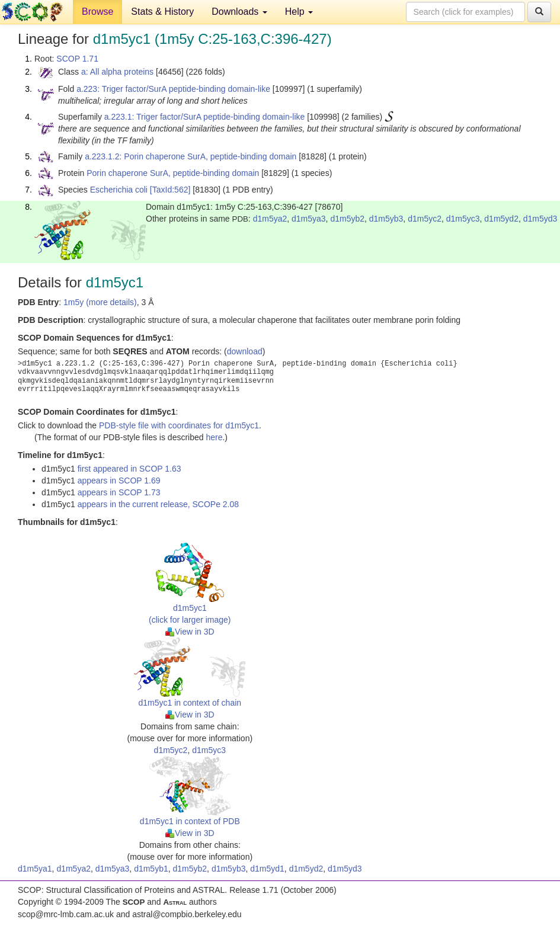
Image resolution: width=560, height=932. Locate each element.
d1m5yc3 (463, 219)
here (214, 437)
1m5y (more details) (100, 302)
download (245, 351)
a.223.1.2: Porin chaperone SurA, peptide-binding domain (191, 156)
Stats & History (162, 12)
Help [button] (299, 12)
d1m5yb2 (347, 219)
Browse (97, 12)
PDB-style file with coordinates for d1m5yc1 (179, 425)
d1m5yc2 (425, 219)
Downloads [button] (239, 12)
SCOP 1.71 (77, 59)
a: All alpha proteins (117, 72)
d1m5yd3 (540, 219)
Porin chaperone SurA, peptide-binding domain (173, 173)
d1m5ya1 (35, 869)
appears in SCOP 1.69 (119, 481)
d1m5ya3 (309, 219)
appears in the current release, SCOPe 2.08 (158, 504)
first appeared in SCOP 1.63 (129, 469)
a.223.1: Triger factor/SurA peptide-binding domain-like (205, 117)
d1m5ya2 (270, 219)
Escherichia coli (119, 190)
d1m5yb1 (151, 869)
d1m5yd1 (267, 869)
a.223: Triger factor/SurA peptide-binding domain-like (173, 89)
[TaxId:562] (170, 190)
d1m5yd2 (501, 219)
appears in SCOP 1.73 (119, 492)
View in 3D (190, 632)
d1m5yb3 (386, 219)
